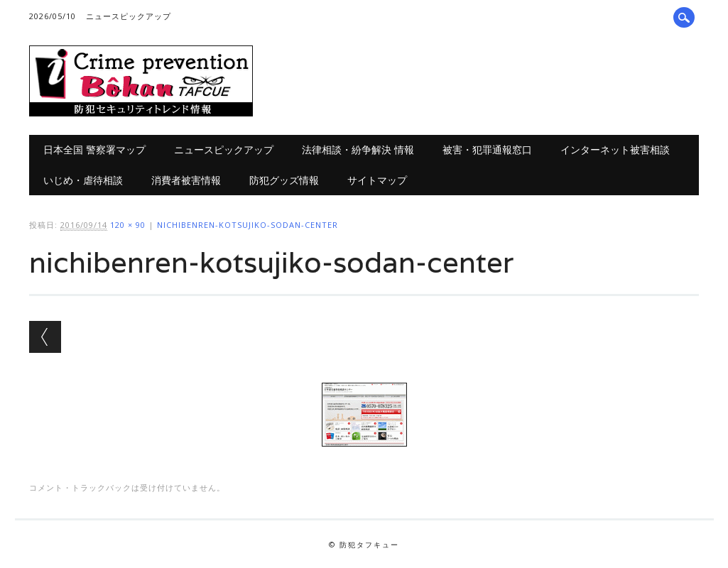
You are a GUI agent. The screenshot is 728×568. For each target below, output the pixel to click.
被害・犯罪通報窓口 (487, 149)
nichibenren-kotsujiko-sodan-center (248, 225)
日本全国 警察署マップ (94, 149)
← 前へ (45, 337)
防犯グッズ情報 (284, 180)
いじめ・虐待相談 (83, 180)
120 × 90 (128, 225)
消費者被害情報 (186, 180)
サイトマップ (377, 180)
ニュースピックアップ (129, 16)
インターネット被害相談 (615, 149)
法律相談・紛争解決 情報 (358, 149)
